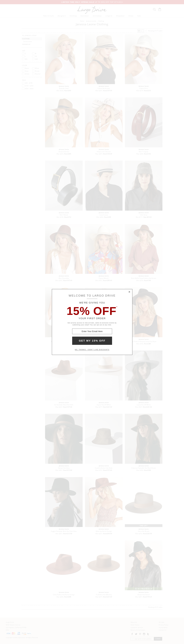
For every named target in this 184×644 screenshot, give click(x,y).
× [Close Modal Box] (129, 292)
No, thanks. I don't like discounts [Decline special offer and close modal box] (92, 350)
